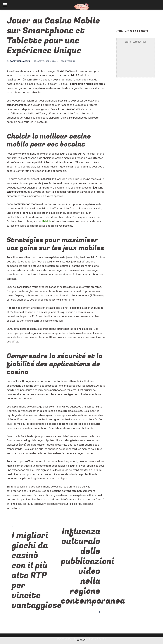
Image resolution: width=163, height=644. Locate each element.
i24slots (47, 221)
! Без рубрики (67, 61)
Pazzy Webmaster (20, 61)
